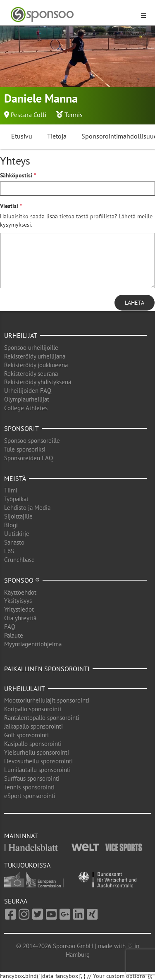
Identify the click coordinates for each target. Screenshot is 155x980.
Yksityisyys (18, 601)
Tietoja (57, 136)
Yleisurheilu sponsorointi (37, 752)
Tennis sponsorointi (29, 787)
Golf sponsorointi (26, 735)
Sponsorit (21, 428)
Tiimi (11, 490)
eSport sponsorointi (30, 796)
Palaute (14, 635)
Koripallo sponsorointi (33, 709)
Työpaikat (16, 499)
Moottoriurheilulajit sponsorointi (47, 700)
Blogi (11, 525)
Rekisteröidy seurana (31, 374)
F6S (9, 551)
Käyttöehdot (20, 592)
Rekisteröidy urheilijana (35, 356)
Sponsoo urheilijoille (31, 348)
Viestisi (9, 206)
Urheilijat (21, 335)
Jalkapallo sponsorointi (33, 726)
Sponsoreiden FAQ (29, 458)
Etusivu (22, 136)
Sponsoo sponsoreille (32, 441)
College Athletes (26, 408)
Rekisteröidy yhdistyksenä (38, 382)
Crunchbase (19, 560)
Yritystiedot (19, 609)
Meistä (15, 478)
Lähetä (135, 303)
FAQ (10, 627)
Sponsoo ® (22, 580)
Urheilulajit (25, 688)
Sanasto (14, 542)
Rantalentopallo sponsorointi (42, 718)
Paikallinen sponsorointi (47, 669)
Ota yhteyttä (20, 618)
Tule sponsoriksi (25, 449)
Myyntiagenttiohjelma (33, 644)
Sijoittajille (18, 516)
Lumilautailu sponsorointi (37, 770)
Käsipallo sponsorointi (33, 744)
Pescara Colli (29, 115)
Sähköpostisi (16, 175)
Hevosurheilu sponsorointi (38, 761)
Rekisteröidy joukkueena (36, 365)
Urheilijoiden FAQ (28, 391)
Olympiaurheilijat (27, 399)
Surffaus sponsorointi (32, 778)
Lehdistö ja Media (27, 508)
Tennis (74, 115)
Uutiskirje (17, 534)
